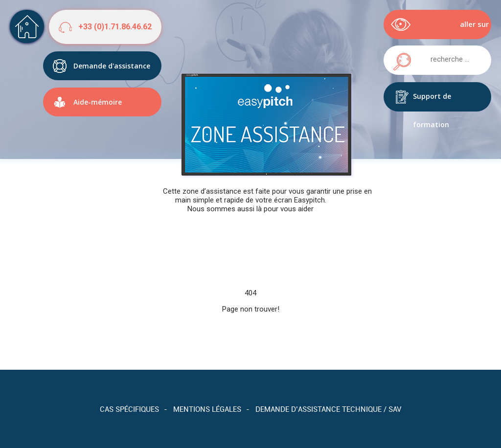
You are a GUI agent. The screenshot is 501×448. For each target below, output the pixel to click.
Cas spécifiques (129, 409)
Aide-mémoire (98, 102)
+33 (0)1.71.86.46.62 (115, 27)
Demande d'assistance (112, 66)
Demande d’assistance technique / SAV (328, 409)
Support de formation (432, 101)
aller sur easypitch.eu (466, 29)
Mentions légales (207, 409)
